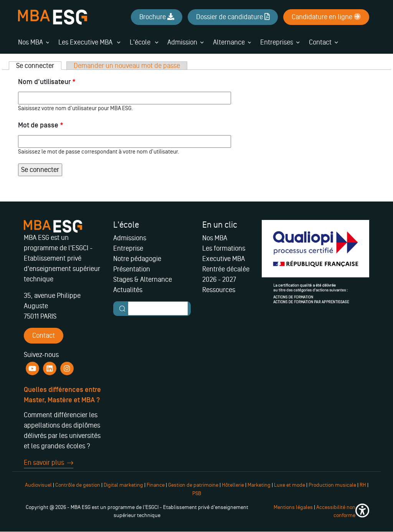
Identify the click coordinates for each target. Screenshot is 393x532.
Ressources (219, 290)
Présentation (132, 269)
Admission (182, 42)
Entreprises (277, 42)
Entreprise (128, 248)
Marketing (259, 485)
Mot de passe (41, 125)
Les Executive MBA (89, 42)
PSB (197, 493)
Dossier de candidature (233, 17)
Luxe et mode (290, 485)
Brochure (157, 17)
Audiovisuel (38, 485)
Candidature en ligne (326, 17)
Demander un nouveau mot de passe (127, 66)
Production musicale (332, 485)
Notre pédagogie (137, 259)
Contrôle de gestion (78, 485)
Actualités (128, 290)
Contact (320, 42)
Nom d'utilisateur (47, 82)
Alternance (229, 42)
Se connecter (39, 66)
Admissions (130, 238)
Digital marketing (123, 485)
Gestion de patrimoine (193, 485)
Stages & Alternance (143, 279)
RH (363, 485)
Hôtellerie (233, 485)
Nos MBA (31, 42)
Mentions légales (293, 507)
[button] (362, 511)
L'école (144, 42)
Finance (156, 485)
